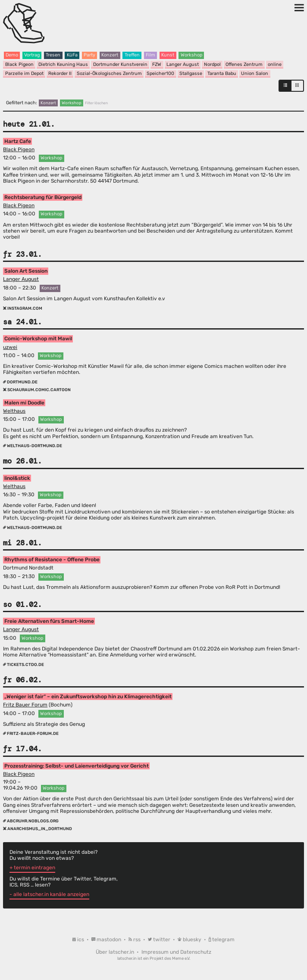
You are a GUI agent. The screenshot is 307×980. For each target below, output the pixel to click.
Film (150, 55)
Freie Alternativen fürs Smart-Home (49, 621)
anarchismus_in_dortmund (38, 829)
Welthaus (14, 411)
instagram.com (23, 308)
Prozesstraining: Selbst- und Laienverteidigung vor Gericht (77, 766)
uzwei (10, 347)
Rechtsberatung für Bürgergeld (43, 197)
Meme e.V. (181, 958)
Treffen (132, 55)
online (275, 64)
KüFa (72, 55)
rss (135, 940)
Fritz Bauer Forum (25, 705)
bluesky (190, 940)
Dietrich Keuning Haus (63, 64)
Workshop (191, 55)
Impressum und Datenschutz (176, 952)
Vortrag (32, 55)
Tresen (53, 55)
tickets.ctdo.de (23, 664)
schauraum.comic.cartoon (37, 390)
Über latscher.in (116, 952)
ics (79, 940)
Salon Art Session (26, 271)
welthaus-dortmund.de (33, 446)
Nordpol (212, 64)
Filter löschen (96, 103)
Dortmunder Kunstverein (120, 64)
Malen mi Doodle (24, 403)
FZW (157, 64)
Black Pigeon (19, 64)
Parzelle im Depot (24, 73)
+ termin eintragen (32, 868)
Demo (12, 55)
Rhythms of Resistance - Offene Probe (52, 560)
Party (89, 55)
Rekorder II (60, 73)
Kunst (168, 55)
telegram (222, 940)
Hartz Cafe (18, 141)
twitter (160, 940)
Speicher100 (160, 73)
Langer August (183, 64)
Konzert (110, 55)
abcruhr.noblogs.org (31, 821)
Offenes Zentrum (244, 64)
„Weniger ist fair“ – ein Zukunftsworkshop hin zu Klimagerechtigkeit (88, 697)
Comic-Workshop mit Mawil (38, 339)
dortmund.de (20, 382)
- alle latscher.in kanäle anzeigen (49, 894)
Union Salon (255, 73)
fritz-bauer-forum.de (31, 733)
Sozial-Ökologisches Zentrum (109, 73)
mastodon (107, 940)
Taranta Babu (222, 73)
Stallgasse (191, 73)
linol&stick (17, 478)
